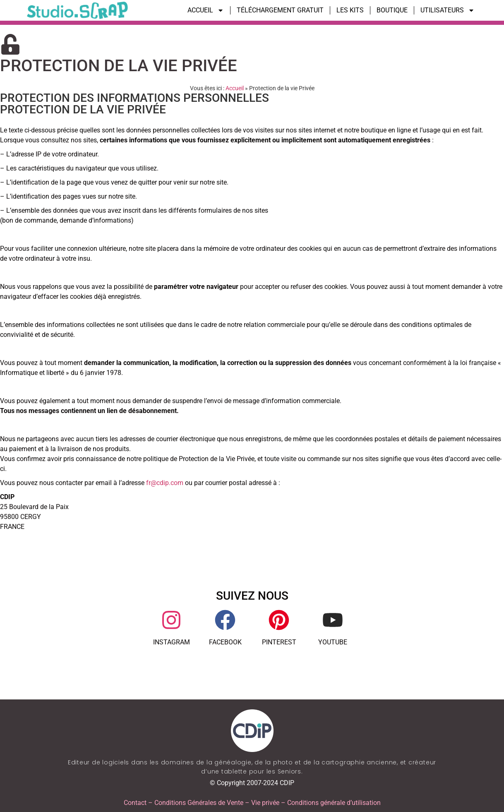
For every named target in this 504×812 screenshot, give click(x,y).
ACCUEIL (206, 10)
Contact (135, 803)
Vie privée (265, 803)
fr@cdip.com (165, 483)
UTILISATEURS (448, 10)
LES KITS (350, 10)
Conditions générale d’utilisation (334, 803)
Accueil (235, 88)
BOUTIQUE (392, 10)
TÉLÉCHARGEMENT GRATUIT (280, 10)
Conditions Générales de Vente (199, 803)
